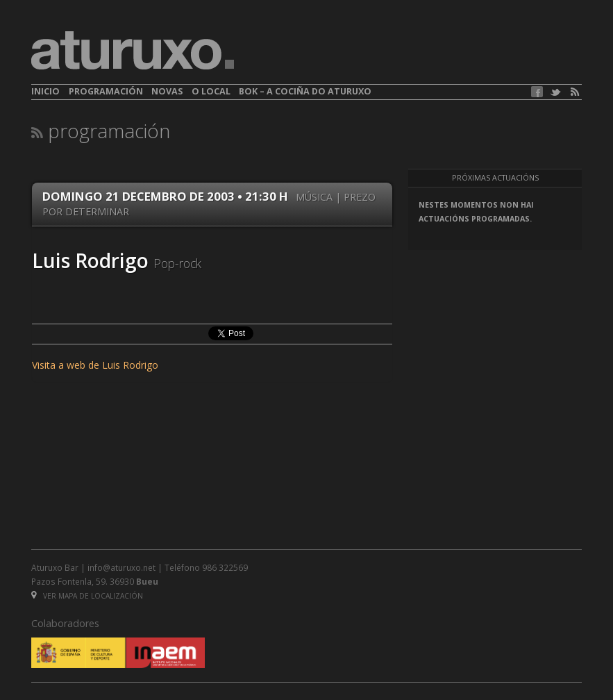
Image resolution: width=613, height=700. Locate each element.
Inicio (45, 91)
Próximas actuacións (495, 178)
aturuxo (133, 51)
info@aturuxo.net (121, 567)
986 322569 (225, 567)
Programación (106, 91)
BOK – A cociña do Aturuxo (305, 91)
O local (211, 91)
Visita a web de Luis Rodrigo (95, 365)
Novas (167, 91)
